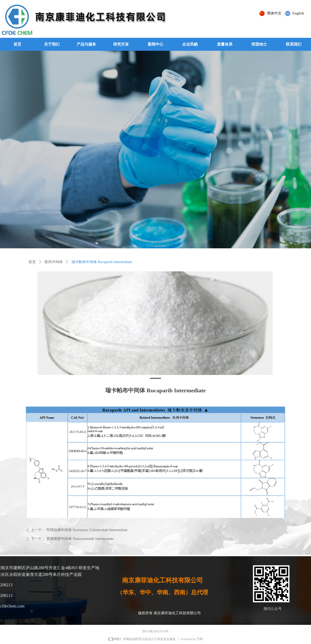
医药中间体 (54, 262)
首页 (32, 262)
